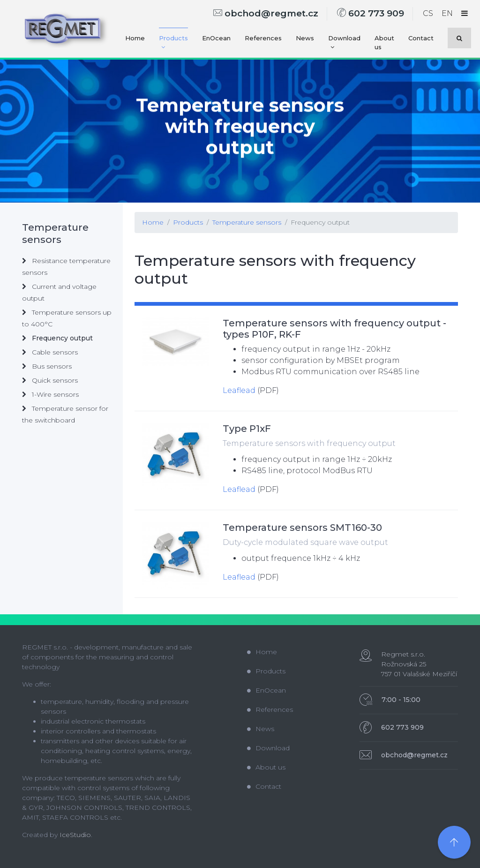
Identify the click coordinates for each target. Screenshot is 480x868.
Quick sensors (50, 380)
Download (344, 42)
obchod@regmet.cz (266, 13)
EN (447, 13)
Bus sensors (47, 366)
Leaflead (239, 390)
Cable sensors (50, 352)
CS (428, 13)
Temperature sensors (247, 222)
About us (384, 43)
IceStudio (75, 835)
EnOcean (216, 38)
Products (173, 42)
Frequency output (320, 222)
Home (135, 38)
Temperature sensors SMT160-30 (302, 528)
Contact (421, 38)
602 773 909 (371, 13)
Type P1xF (247, 429)
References (263, 38)
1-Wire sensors (50, 394)
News (305, 38)
